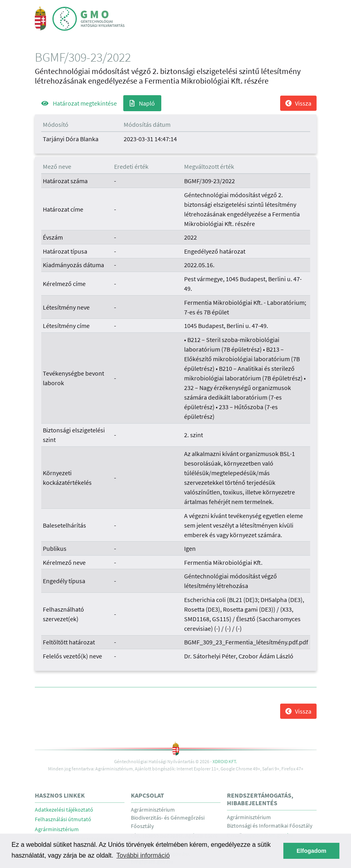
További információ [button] (143, 855)
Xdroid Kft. (225, 761)
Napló (142, 103)
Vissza (298, 103)
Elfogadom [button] (311, 851)
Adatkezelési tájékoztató (64, 810)
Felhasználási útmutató (63, 819)
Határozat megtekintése (79, 103)
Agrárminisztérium (57, 829)
